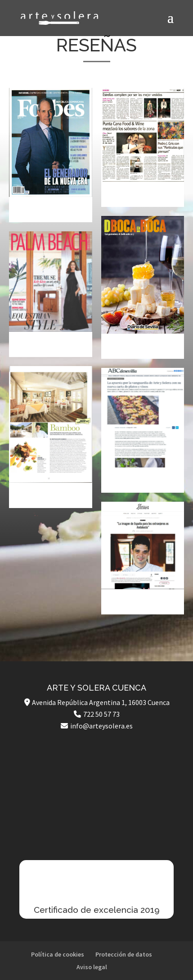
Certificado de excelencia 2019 (97, 910)
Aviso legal (92, 967)
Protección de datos (124, 954)
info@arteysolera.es (101, 726)
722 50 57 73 (101, 714)
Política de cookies (58, 954)
